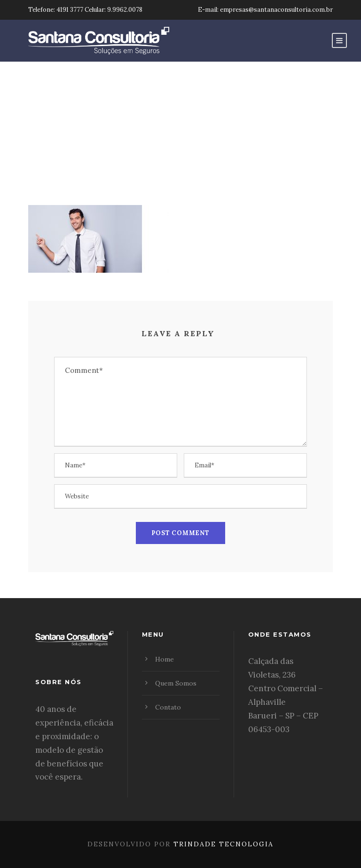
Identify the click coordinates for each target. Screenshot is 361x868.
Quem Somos (176, 683)
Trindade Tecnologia (224, 844)
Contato (168, 707)
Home (165, 659)
